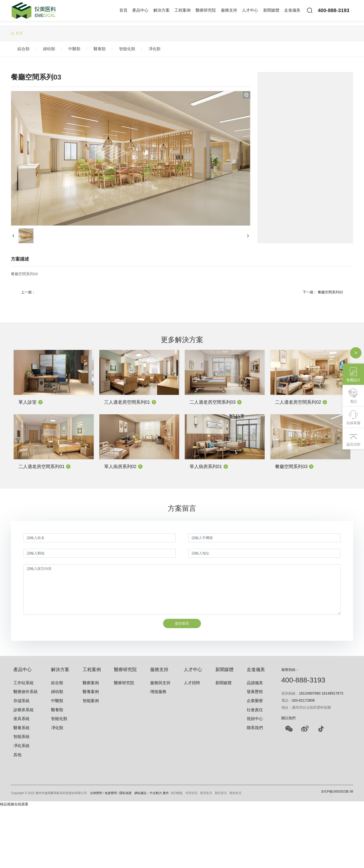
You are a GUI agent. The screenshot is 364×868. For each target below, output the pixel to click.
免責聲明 (111, 796)
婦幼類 (59, 50)
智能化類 (158, 50)
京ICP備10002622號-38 (337, 794)
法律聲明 (96, 796)
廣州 (166, 796)
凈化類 (193, 50)
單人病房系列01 (209, 469)
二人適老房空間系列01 (45, 469)
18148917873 (332, 696)
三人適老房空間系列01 (130, 405)
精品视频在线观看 (14, 807)
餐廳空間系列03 (294, 469)
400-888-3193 (334, 12)
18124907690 (310, 696)
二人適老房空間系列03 (216, 405)
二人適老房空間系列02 (301, 405)
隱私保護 (125, 796)
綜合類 (27, 50)
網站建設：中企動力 (148, 796)
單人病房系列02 (123, 469)
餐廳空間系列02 (330, 295)
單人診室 (31, 405)
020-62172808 (303, 703)
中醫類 (92, 50)
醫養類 (124, 50)
